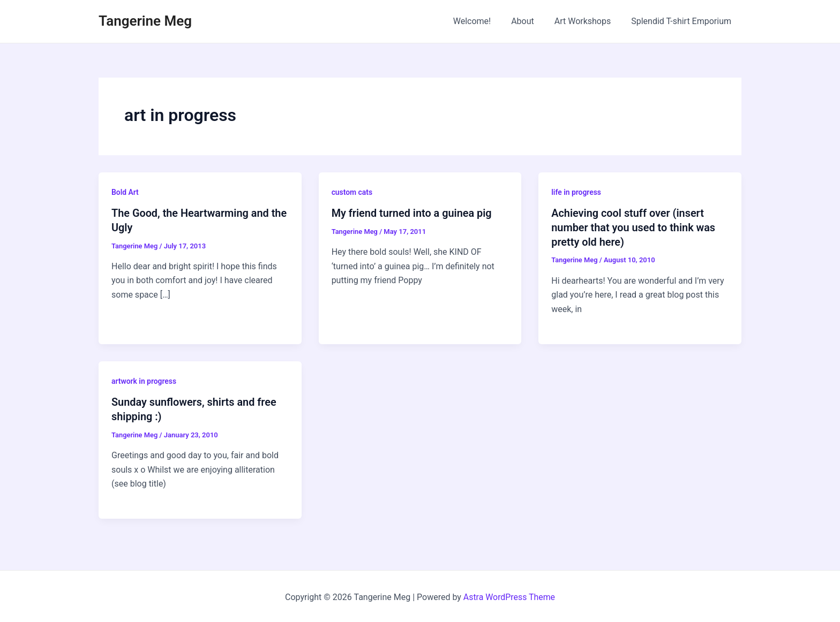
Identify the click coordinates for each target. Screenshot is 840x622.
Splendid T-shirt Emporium (683, 21)
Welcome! (483, 21)
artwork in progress (144, 380)
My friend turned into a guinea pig (412, 213)
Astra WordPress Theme (509, 595)
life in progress (576, 192)
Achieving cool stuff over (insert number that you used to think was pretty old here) (634, 227)
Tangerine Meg (145, 21)
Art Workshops (588, 21)
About (531, 21)
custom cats (352, 192)
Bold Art (125, 192)
